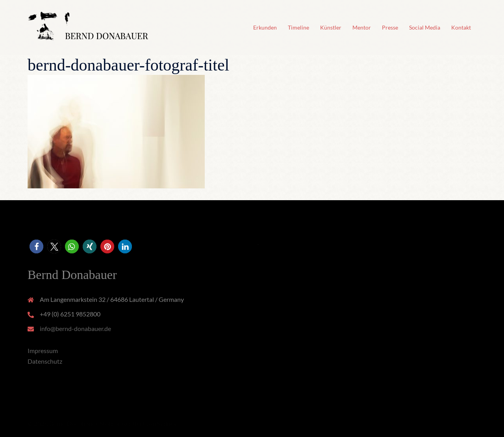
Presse (390, 27)
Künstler (331, 27)
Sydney (167, 423)
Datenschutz (45, 361)
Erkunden (265, 27)
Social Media (425, 27)
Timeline (298, 27)
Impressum (43, 351)
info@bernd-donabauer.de (75, 328)
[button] (36, 246)
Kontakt (461, 27)
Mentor (362, 27)
